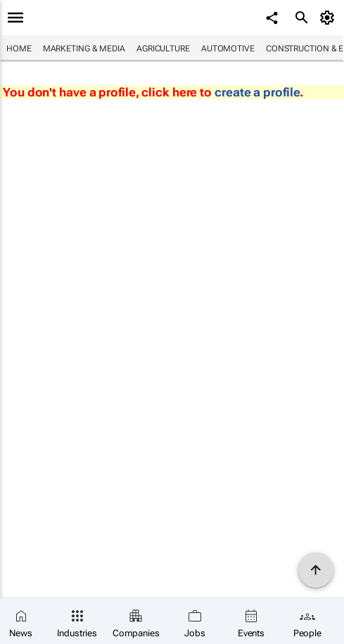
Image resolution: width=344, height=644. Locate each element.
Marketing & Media (84, 49)
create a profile (257, 92)
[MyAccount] (330, 18)
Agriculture (163, 49)
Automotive (228, 49)
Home (19, 49)
